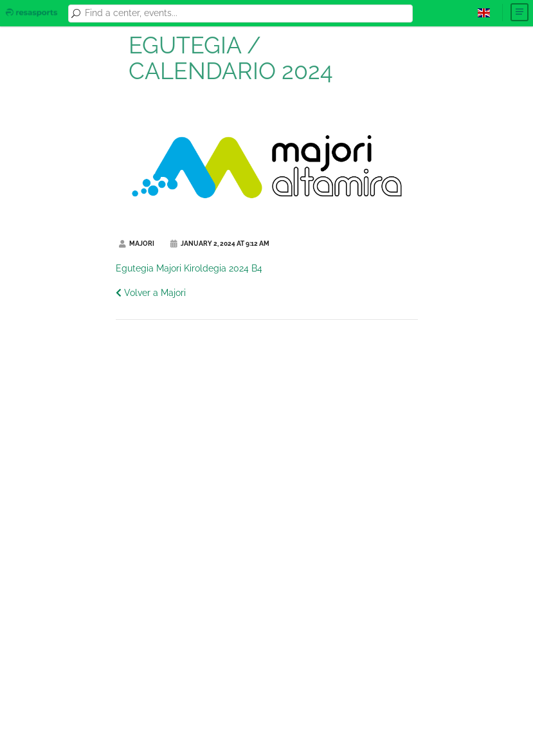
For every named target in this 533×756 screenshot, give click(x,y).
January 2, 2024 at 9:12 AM (220, 244)
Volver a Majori (151, 293)
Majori (137, 244)
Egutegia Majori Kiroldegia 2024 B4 (189, 268)
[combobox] (246, 14)
